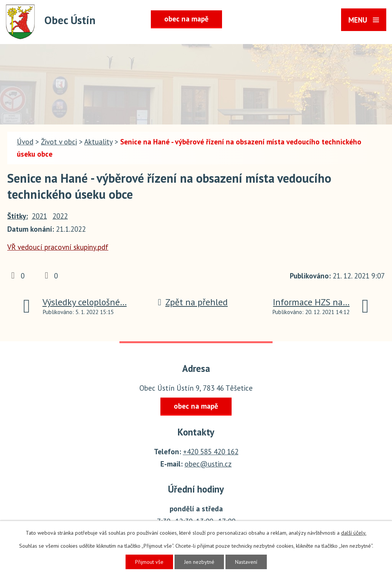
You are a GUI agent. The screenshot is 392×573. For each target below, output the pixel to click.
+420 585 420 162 (211, 452)
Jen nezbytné (199, 562)
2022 (60, 216)
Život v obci (59, 142)
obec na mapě (186, 19)
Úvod (25, 142)
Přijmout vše (149, 562)
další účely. (354, 533)
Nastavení (246, 562)
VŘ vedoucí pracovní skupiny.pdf (58, 247)
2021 (39, 216)
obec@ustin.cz (208, 464)
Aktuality (98, 142)
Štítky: (18, 216)
